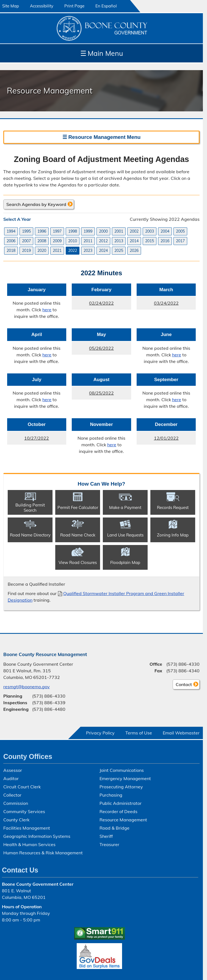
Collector (12, 795)
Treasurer (109, 844)
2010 (73, 241)
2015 (150, 241)
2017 (180, 241)
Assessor (13, 770)
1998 (73, 231)
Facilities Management (27, 828)
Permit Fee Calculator (78, 507)
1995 (26, 231)
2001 (119, 231)
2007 (26, 241)
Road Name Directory (30, 535)
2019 (26, 250)
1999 (88, 231)
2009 (57, 241)
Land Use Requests (125, 535)
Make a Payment (125, 507)
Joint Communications (122, 770)
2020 (42, 250)
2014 (134, 241)
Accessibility (42, 6)
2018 (11, 250)
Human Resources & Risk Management (43, 853)
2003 (150, 231)
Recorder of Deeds (118, 811)
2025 (119, 250)
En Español (106, 6)
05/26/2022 (93, 350)
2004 (165, 231)
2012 (103, 241)
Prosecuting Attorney (121, 787)
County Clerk (16, 820)
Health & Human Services (29, 844)
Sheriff (106, 836)
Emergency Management (125, 778)
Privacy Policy (100, 733)
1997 (57, 231)
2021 (57, 250)
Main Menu (102, 53)
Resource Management (123, 820)
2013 (119, 241)
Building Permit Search (30, 507)
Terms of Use (139, 733)
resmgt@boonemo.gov (27, 687)
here (47, 310)
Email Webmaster (181, 733)
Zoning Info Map (173, 535)
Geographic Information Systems (37, 836)
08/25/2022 (93, 395)
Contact (182, 685)
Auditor (11, 778)
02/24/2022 (93, 305)
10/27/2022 (28, 440)
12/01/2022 (158, 440)
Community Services (24, 811)
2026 (134, 250)
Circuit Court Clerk (22, 787)
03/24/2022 (158, 305)
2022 (73, 250)
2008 (42, 241)
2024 (103, 250)
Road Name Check (78, 535)
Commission (16, 803)
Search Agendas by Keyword (36, 204)
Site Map (11, 6)
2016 (165, 241)
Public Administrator (121, 803)
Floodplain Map (125, 562)
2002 (134, 231)
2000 (103, 231)
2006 (11, 241)
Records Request (173, 507)
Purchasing (111, 795)
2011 (88, 241)
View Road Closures (78, 562)
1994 (11, 231)
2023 (88, 250)
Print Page (74, 6)
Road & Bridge (114, 828)
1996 (42, 231)
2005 (180, 231)
